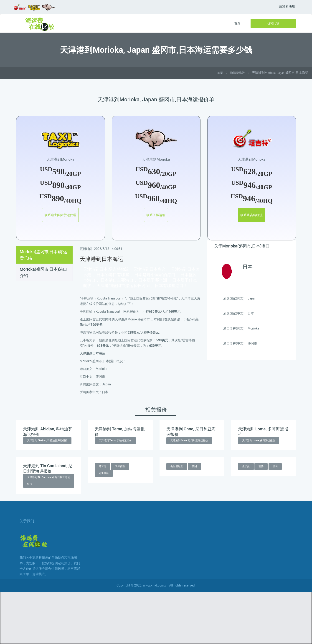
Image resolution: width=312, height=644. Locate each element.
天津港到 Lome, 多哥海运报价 (259, 441)
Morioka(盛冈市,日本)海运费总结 (44, 255)
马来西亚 (120, 466)
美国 (194, 466)
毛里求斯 (104, 473)
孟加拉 (246, 466)
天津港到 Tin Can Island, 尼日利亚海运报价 (48, 481)
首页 (237, 23)
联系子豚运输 (156, 215)
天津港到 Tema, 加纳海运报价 (115, 441)
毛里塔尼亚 (177, 466)
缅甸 (275, 466)
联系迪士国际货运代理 (61, 215)
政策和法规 (287, 6)
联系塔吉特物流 (252, 215)
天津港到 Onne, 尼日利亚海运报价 (189, 441)
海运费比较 (237, 73)
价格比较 (273, 23)
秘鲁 (261, 466)
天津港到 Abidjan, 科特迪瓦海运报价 (47, 441)
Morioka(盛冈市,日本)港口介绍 (44, 272)
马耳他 (103, 466)
